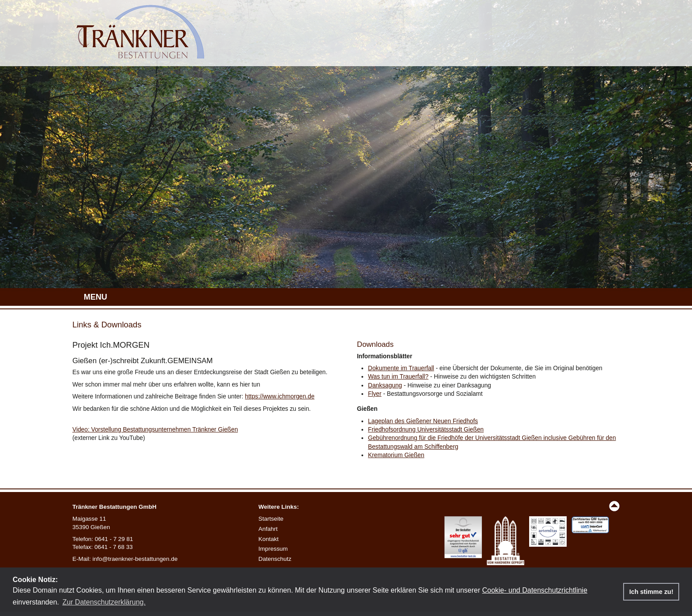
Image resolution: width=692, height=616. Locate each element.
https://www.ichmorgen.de (280, 396)
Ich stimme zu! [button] (651, 592)
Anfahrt (268, 529)
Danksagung (385, 385)
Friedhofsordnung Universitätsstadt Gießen (426, 430)
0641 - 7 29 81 (114, 539)
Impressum (273, 549)
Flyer (375, 394)
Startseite (271, 519)
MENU (96, 297)
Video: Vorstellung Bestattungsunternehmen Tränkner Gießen (155, 430)
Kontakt (269, 539)
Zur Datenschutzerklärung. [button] (104, 602)
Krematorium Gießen (396, 455)
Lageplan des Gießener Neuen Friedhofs (423, 421)
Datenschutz (275, 559)
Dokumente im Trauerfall (401, 368)
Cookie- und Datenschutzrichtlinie (534, 590)
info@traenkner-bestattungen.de (135, 559)
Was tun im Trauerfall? (398, 377)
